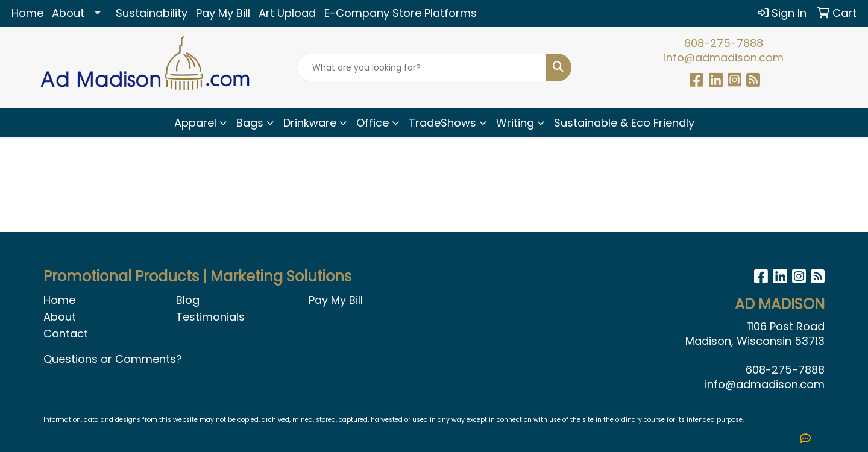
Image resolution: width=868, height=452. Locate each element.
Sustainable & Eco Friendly (624, 123)
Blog (188, 300)
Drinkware (310, 123)
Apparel (195, 123)
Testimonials (210, 317)
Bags (250, 123)
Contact (66, 334)
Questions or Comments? (113, 359)
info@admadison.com (724, 58)
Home (27, 13)
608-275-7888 (724, 43)
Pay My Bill (223, 13)
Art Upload (287, 13)
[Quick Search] (421, 67)
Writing (515, 123)
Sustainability (152, 13)
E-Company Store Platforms (401, 13)
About (68, 13)
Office (373, 123)
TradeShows (442, 123)
